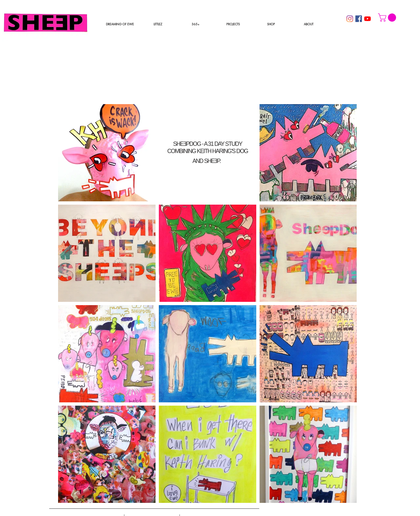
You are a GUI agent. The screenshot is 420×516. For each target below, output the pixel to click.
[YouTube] (367, 19)
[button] (233, 24)
